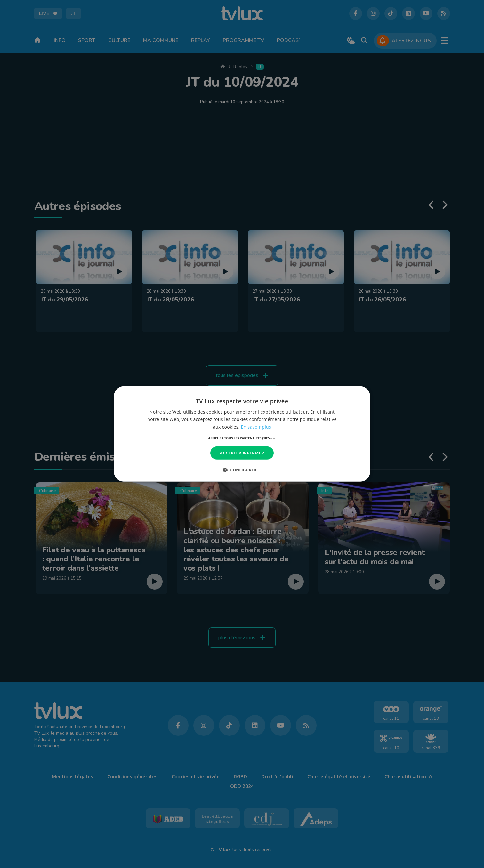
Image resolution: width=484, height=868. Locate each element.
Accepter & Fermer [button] (242, 453)
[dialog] (242, 434)
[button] (242, 438)
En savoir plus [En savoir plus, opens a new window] (256, 426)
